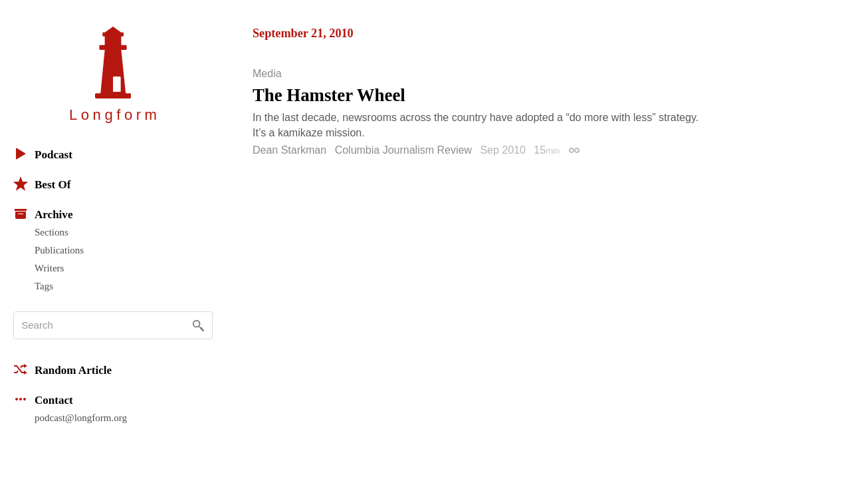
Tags (44, 286)
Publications (59, 250)
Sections (52, 232)
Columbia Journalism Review (403, 150)
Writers (49, 268)
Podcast (43, 154)
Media (267, 74)
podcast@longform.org (81, 418)
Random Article (62, 369)
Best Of (42, 184)
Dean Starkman (289, 150)
